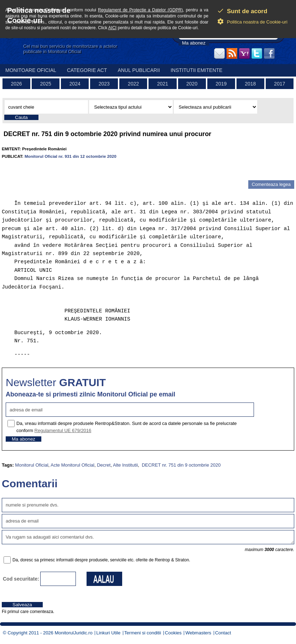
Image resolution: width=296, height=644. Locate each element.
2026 (16, 84)
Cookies (173, 633)
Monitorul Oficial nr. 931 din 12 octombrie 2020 (71, 156)
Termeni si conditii (143, 633)
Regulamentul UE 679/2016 (63, 430)
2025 (46, 84)
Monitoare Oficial (31, 70)
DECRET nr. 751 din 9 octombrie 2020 (180, 465)
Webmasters (198, 633)
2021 (163, 84)
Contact (223, 633)
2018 (250, 84)
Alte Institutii (125, 465)
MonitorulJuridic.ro (73, 633)
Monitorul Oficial (32, 465)
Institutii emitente (196, 70)
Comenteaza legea (271, 184)
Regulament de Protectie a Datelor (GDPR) (140, 10)
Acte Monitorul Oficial (72, 465)
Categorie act (87, 70)
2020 (192, 84)
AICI (112, 28)
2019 (221, 84)
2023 (104, 84)
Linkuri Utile (108, 633)
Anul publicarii (139, 70)
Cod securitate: (21, 579)
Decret (104, 465)
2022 (133, 84)
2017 (279, 84)
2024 (75, 84)
